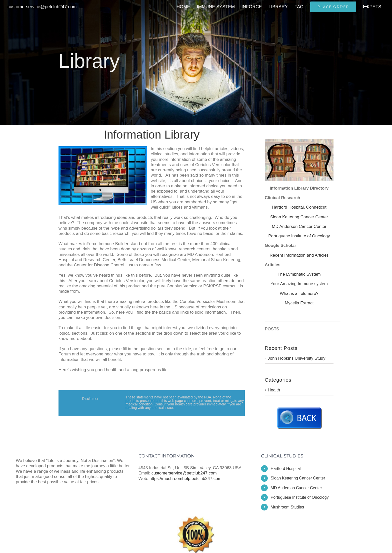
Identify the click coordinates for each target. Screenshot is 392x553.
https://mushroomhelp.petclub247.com (185, 479)
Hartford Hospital (286, 469)
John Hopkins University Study (297, 358)
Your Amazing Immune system (299, 284)
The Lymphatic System (299, 274)
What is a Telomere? (299, 294)
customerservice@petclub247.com (42, 7)
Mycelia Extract (299, 303)
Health (274, 390)
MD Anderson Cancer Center (299, 226)
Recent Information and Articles (299, 255)
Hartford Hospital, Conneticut (299, 207)
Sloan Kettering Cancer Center (299, 217)
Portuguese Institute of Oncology (299, 236)
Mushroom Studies (287, 507)
